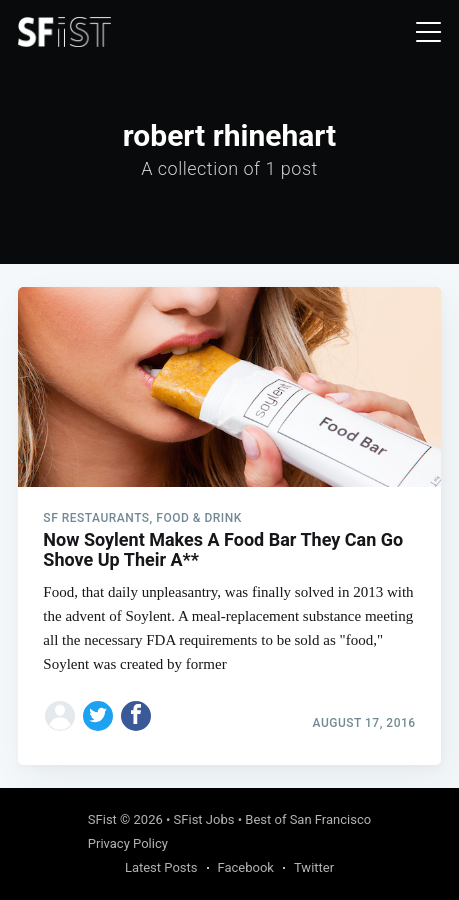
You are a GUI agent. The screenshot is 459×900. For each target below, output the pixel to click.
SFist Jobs (204, 819)
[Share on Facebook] (136, 716)
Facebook (246, 867)
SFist (102, 819)
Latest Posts (161, 867)
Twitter (314, 867)
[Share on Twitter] (98, 716)
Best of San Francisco (308, 819)
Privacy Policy (128, 843)
